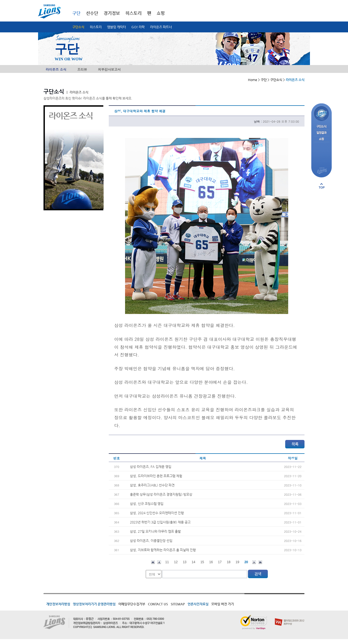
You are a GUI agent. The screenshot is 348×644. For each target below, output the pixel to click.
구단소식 (78, 27)
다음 (254, 562)
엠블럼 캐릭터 (116, 27)
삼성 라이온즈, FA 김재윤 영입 (151, 467)
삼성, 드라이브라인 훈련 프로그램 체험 (156, 476)
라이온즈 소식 (56, 69)
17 (220, 562)
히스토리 (96, 27)
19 (237, 562)
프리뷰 (82, 69)
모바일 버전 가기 (223, 604)
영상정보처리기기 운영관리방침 (94, 604)
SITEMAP (178, 604)
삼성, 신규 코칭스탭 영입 (147, 504)
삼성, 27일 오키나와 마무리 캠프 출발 (155, 531)
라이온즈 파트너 (161, 27)
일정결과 (321, 133)
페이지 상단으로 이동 (322, 186)
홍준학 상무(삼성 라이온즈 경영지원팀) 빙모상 (161, 494)
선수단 (92, 13)
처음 (153, 562)
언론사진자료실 (198, 604)
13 (184, 562)
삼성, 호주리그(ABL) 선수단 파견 (152, 485)
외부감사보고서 (109, 69)
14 (193, 562)
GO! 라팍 (138, 27)
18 (229, 562)
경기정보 (112, 13)
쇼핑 (161, 13)
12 (176, 562)
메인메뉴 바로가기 (0, 0)
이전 (159, 562)
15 (202, 562)
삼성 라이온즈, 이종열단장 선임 (151, 541)
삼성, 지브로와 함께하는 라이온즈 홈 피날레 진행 (163, 550)
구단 (76, 13)
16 (211, 562)
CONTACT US (158, 604)
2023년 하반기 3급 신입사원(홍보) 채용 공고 (160, 522)
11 (167, 562)
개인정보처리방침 (58, 604)
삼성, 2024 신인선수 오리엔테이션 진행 (157, 513)
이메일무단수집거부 (132, 604)
